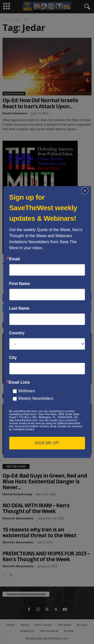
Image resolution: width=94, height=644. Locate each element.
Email (15, 259)
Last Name (19, 308)
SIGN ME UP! (47, 443)
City (13, 358)
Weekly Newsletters (36, 398)
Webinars (27, 391)
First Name (20, 284)
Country (17, 333)
